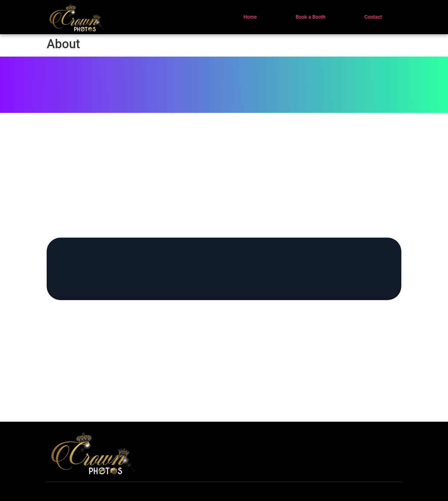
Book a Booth (310, 17)
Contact (373, 17)
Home (250, 17)
